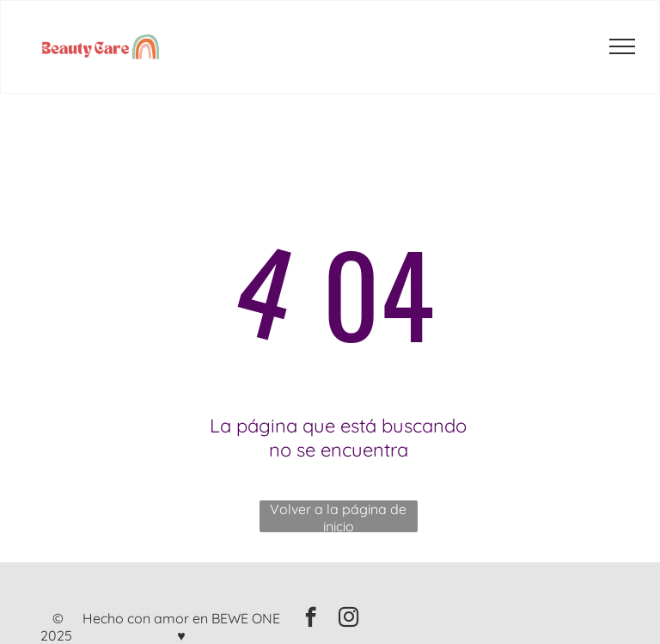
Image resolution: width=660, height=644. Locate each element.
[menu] (622, 46)
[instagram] (348, 619)
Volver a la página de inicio (338, 516)
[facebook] (311, 619)
